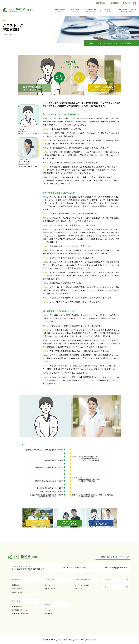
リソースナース (91, 11)
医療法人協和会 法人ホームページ (113, 557)
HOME (91, 43)
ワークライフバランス (103, 43)
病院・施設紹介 (17, 589)
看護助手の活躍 (17, 592)
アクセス (108, 587)
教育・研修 (75, 11)
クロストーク (79, 589)
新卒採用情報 (101, 3)
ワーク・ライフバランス (127, 11)
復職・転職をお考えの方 (20, 614)
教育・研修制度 (17, 607)
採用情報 (108, 580)
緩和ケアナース (50, 589)
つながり (108, 11)
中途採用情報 (114, 3)
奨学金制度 (127, 3)
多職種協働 (48, 614)
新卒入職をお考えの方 (19, 610)
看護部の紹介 (60, 11)
